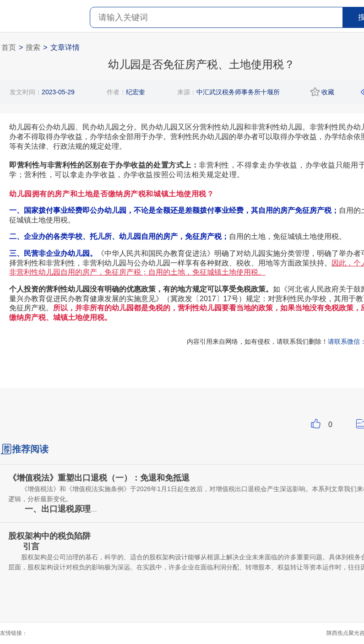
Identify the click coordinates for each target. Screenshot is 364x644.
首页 (9, 47)
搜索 (33, 47)
